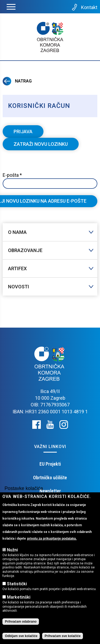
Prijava (23, 131)
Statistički (17, 584)
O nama (17, 232)
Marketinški (19, 597)
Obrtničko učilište (50, 478)
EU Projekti (50, 464)
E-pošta (12, 175)
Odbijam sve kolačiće (21, 636)
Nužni (12, 550)
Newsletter (50, 491)
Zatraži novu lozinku (46, 145)
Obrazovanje (25, 250)
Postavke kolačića (24, 488)
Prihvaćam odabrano (21, 622)
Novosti (19, 287)
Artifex (17, 268)
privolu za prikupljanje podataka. (52, 539)
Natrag (17, 81)
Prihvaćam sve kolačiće (63, 636)
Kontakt (84, 7)
